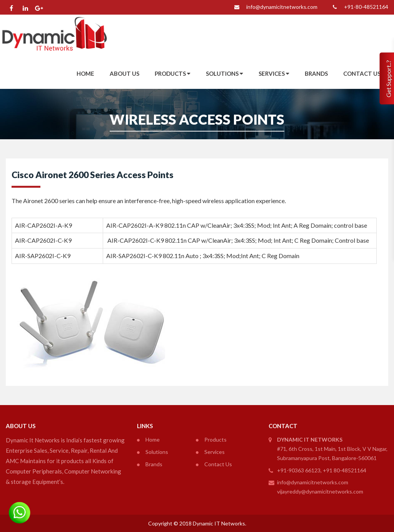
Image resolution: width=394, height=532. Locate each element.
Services (274, 73)
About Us (124, 73)
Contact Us (362, 73)
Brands (316, 73)
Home (85, 73)
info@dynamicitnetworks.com (274, 7)
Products (173, 73)
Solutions (225, 73)
